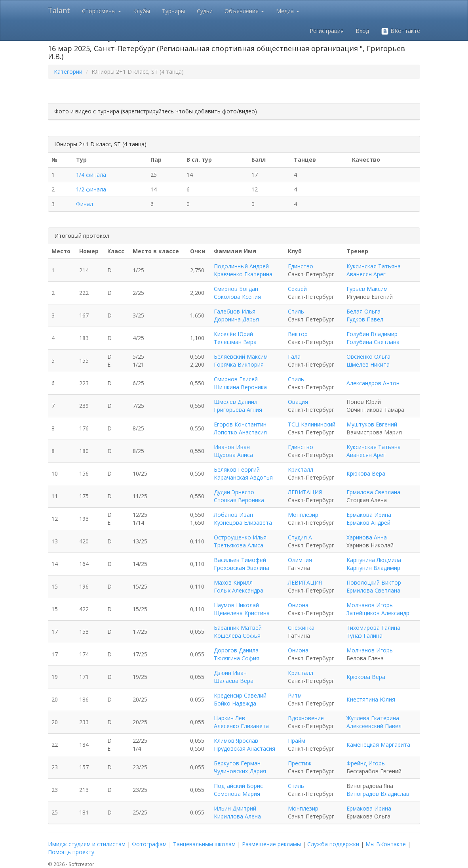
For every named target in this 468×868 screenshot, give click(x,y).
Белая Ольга (363, 311)
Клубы (142, 11)
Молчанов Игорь (370, 605)
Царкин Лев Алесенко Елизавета (241, 722)
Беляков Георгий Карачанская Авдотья (243, 473)
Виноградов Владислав (378, 794)
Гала (294, 357)
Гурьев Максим (367, 289)
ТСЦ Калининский (312, 424)
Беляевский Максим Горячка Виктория (241, 360)
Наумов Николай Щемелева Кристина (242, 609)
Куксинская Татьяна (374, 266)
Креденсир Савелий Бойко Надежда (240, 699)
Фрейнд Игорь (366, 763)
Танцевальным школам (204, 844)
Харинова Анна (367, 537)
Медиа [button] (288, 11)
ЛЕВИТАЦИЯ (305, 492)
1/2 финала (91, 189)
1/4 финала (91, 175)
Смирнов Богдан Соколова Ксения (237, 293)
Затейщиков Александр (378, 613)
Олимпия (300, 560)
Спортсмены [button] (102, 11)
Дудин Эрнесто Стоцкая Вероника (239, 496)
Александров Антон (373, 383)
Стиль (296, 311)
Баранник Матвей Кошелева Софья (238, 632)
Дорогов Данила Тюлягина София (237, 654)
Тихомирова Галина (373, 628)
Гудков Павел (365, 319)
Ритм (295, 695)
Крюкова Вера (366, 473)
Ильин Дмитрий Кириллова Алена (237, 812)
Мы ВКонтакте (386, 844)
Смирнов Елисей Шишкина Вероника (240, 383)
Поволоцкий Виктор (374, 582)
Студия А (300, 537)
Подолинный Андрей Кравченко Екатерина (243, 270)
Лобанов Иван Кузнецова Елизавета (243, 519)
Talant (59, 10)
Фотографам (149, 844)
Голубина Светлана (373, 342)
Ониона (298, 605)
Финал (85, 204)
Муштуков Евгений (372, 424)
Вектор (298, 334)
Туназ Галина (364, 636)
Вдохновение (306, 718)
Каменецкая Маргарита (378, 745)
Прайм (297, 741)
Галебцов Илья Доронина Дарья (236, 315)
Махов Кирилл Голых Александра (239, 586)
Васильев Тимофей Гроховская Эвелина (242, 564)
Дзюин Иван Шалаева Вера (234, 677)
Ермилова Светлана (373, 492)
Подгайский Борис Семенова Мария (238, 790)
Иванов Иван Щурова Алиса (233, 451)
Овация (298, 402)
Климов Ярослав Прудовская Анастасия (244, 745)
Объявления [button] (244, 11)
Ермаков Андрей (368, 523)
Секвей (297, 289)
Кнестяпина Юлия (371, 699)
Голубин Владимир (372, 334)
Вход (362, 31)
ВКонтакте (400, 31)
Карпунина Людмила (374, 560)
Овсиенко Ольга (368, 357)
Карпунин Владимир (373, 568)
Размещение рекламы (271, 844)
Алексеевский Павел (374, 726)
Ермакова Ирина (369, 515)
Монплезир (303, 515)
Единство (301, 266)
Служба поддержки (333, 844)
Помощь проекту (71, 852)
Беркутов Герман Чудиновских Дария (240, 767)
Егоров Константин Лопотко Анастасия (240, 428)
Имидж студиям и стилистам (87, 844)
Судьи (205, 11)
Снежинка (301, 628)
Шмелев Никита (368, 364)
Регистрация (327, 31)
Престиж (300, 763)
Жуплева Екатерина (373, 718)
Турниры (173, 11)
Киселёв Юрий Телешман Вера (235, 338)
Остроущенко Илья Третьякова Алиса (240, 541)
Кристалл (301, 469)
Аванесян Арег (366, 274)
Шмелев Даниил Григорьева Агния (238, 406)
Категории (68, 72)
